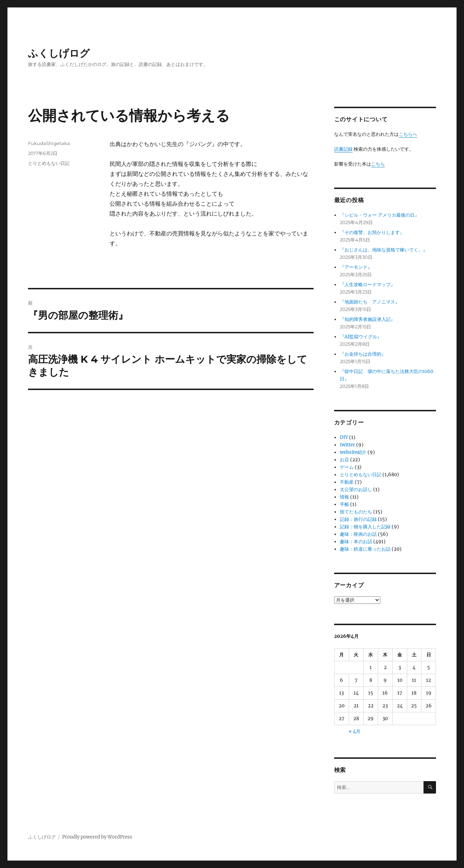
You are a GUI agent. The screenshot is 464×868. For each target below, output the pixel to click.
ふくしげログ (59, 53)
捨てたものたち (356, 512)
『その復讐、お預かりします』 (372, 232)
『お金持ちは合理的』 (363, 354)
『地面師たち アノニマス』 (370, 302)
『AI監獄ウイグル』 (361, 337)
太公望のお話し (356, 489)
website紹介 (353, 452)
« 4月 (355, 731)
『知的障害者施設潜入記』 (368, 319)
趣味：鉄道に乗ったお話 (365, 549)
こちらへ (408, 134)
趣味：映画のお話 (358, 534)
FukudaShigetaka (49, 143)
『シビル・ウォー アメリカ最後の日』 (380, 215)
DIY (344, 437)
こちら (378, 164)
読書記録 (343, 149)
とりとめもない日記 (49, 163)
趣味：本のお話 (356, 542)
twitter (347, 445)
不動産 (347, 482)
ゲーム (347, 467)
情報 (344, 497)
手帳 (344, 504)
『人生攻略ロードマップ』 (368, 285)
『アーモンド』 (356, 267)
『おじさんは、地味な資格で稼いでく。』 (384, 250)
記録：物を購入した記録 (365, 527)
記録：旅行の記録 (358, 519)
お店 (344, 460)
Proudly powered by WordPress (97, 837)
